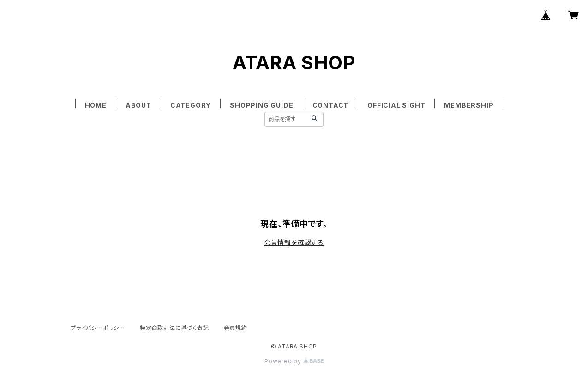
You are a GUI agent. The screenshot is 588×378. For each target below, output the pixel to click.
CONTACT (331, 105)
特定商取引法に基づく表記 (174, 328)
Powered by (294, 361)
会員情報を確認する (294, 242)
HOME (96, 105)
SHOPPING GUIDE (261, 105)
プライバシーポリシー (98, 328)
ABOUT (138, 105)
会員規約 (236, 328)
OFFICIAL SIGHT (396, 105)
